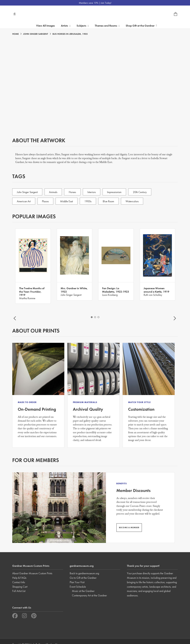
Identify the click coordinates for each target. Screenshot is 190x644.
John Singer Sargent (27, 192)
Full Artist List (19, 585)
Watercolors (134, 201)
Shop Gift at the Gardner (141, 26)
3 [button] (98, 317)
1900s (89, 201)
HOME (15, 34)
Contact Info (19, 576)
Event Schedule (78, 580)
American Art (24, 201)
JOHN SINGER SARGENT (36, 34)
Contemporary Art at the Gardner (89, 589)
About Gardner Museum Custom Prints (32, 567)
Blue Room (110, 201)
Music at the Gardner (83, 585)
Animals (54, 192)
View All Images (45, 26)
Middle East (67, 201)
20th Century (142, 192)
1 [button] (92, 317)
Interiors (93, 192)
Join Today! (106, 3)
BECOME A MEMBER (118, 523)
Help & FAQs (19, 572)
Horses (73, 192)
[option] (33, 266)
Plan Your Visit (77, 576)
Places (46, 201)
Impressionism (116, 192)
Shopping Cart (20, 580)
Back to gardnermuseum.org (84, 567)
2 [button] (95, 317)
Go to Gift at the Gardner (83, 572)
